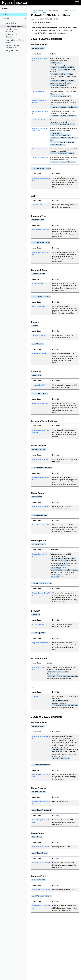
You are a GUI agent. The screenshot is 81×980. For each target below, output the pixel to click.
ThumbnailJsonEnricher (40, 158)
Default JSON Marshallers (15, 26)
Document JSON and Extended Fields (12, 47)
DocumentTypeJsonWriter (41, 230)
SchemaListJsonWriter (40, 354)
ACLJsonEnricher (38, 92)
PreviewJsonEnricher (39, 149)
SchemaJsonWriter (39, 335)
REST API (5, 19)
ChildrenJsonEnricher (39, 120)
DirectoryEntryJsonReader (41, 890)
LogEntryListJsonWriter (40, 643)
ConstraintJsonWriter (39, 385)
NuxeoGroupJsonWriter (40, 507)
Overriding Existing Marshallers (12, 30)
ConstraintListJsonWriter (40, 403)
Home (33, 10)
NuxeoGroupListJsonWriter (41, 525)
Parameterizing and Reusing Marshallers (15, 41)
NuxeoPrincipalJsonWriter (41, 459)
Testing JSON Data (12, 51)
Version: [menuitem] (42, 22)
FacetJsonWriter (38, 284)
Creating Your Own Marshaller (12, 36)
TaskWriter (36, 696)
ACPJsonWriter (37, 205)
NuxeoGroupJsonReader (41, 847)
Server (5, 14)
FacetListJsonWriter (39, 306)
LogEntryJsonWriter (39, 624)
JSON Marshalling (10, 23)
